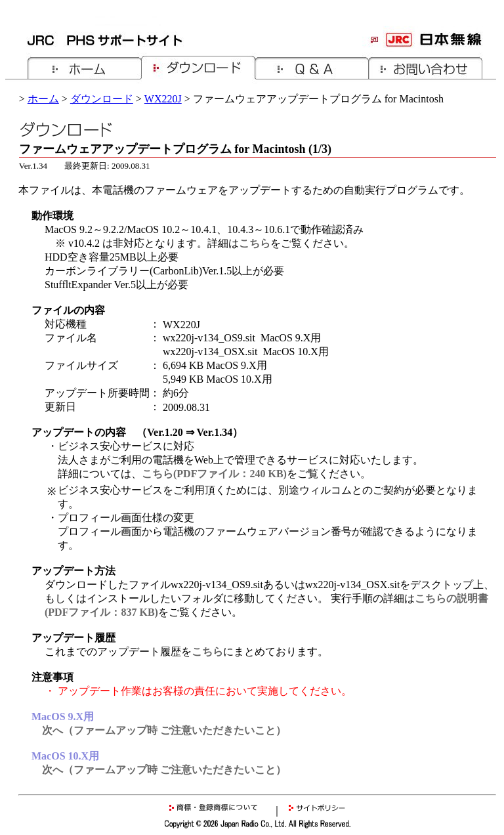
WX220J (163, 99)
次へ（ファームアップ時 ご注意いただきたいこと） (164, 730)
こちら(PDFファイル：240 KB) (214, 474)
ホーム (43, 99)
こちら (255, 243)
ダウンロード (102, 99)
